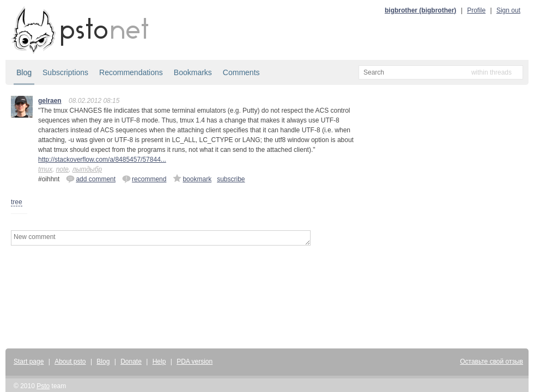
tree (17, 202)
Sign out (508, 10)
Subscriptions (65, 72)
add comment (91, 179)
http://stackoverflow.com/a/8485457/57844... (102, 160)
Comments (241, 72)
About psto (70, 362)
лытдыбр (87, 169)
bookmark (192, 179)
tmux (45, 169)
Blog (24, 72)
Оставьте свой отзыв (491, 362)
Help (159, 362)
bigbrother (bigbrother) (420, 10)
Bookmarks (193, 72)
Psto (43, 386)
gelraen (50, 101)
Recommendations (131, 72)
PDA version (195, 362)
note (62, 169)
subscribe (231, 179)
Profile (476, 10)
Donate (131, 362)
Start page (29, 362)
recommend (144, 179)
